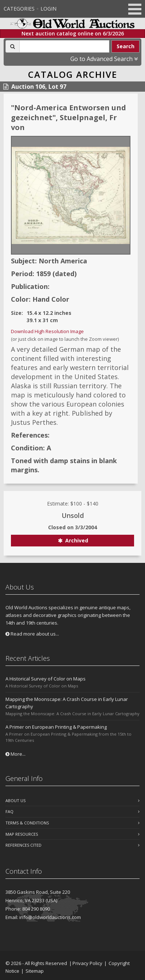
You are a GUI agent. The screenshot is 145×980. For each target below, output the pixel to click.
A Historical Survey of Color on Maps (46, 679)
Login (48, 9)
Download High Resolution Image (47, 331)
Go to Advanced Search (104, 59)
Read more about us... (32, 634)
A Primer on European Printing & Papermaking (56, 727)
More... (15, 754)
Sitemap (35, 971)
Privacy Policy (87, 963)
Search (126, 46)
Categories (19, 9)
